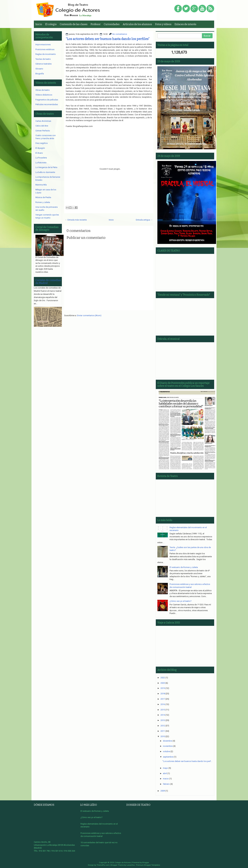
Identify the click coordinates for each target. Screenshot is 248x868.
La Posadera (41, 158)
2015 (163, 710)
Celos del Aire (42, 126)
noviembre (168, 746)
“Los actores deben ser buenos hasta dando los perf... (187, 761)
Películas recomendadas (47, 104)
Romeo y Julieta (43, 202)
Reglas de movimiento (46, 54)
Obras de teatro (43, 90)
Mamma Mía (41, 185)
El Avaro (39, 153)
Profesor (96, 24)
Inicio (39, 24)
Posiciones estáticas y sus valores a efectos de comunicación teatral (101, 835)
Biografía (40, 74)
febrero (166, 784)
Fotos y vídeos (163, 24)
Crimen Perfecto (43, 131)
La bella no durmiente (45, 172)
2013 (163, 720)
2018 (163, 694)
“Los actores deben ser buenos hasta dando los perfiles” (108, 39)
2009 (163, 791)
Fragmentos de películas (47, 100)
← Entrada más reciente (76, 220)
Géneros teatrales (43, 64)
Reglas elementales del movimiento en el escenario (99, 825)
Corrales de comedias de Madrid (48, 282)
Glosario (39, 69)
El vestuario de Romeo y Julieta (184, 567)
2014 (163, 715)
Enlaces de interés (185, 24)
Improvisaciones (43, 44)
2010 (163, 736)
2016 (163, 704)
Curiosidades (112, 24)
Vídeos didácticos (44, 95)
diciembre (167, 741)
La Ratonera (41, 163)
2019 (163, 688)
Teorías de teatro (43, 59)
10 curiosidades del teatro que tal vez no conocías (99, 844)
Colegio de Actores (123, 862)
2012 (163, 726)
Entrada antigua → (144, 220)
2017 (163, 699)
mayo (165, 768)
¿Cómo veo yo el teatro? (181, 601)
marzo (166, 779)
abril (165, 773)
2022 (163, 678)
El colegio (51, 24)
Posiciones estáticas (45, 49)
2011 (163, 731)
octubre (166, 751)
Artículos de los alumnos (137, 24)
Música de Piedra (43, 197)
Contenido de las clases (74, 24)
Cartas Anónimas (43, 121)
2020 (163, 683)
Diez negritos (42, 143)
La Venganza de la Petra (46, 167)
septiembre (168, 757)
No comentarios (120, 34)
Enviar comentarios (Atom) (89, 315)
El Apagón (40, 148)
